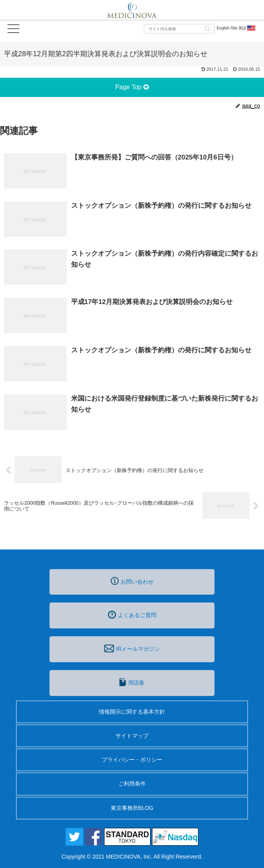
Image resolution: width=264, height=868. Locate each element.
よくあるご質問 (132, 615)
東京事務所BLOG (132, 808)
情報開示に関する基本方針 (132, 712)
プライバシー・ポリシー (132, 760)
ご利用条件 (132, 784)
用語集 (132, 682)
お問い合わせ (132, 581)
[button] (207, 28)
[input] (179, 29)
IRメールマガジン (132, 648)
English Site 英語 (236, 28)
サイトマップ (132, 736)
